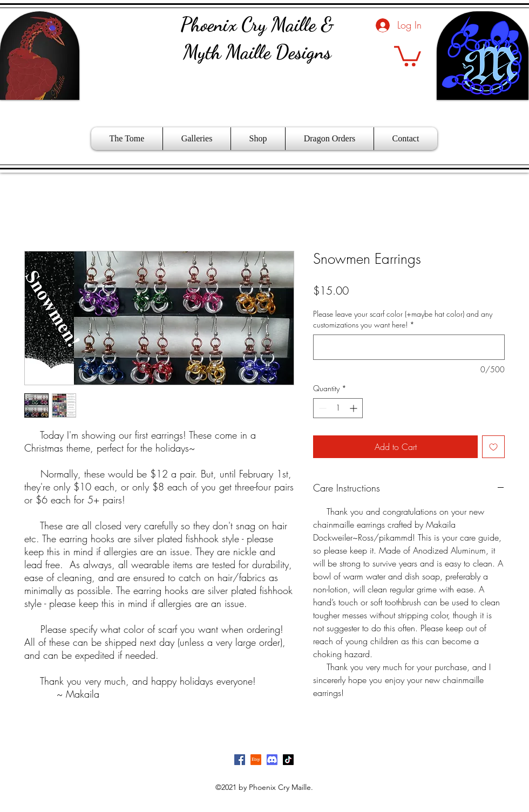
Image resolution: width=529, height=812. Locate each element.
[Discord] (272, 760)
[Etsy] (256, 760)
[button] (408, 55)
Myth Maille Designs (257, 52)
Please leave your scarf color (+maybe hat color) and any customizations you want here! (403, 319)
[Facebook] (240, 760)
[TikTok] (288, 760)
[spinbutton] (338, 408)
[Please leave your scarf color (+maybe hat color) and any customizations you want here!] (409, 347)
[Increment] (354, 408)
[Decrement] (321, 408)
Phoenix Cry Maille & (257, 25)
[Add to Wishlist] (493, 447)
